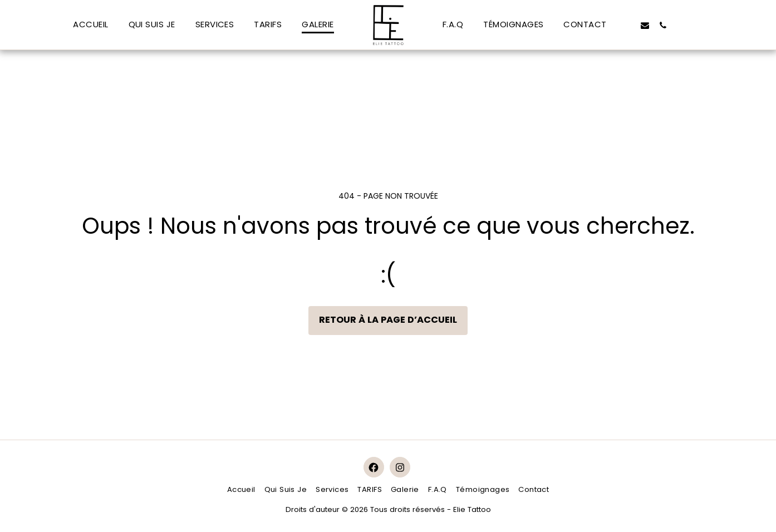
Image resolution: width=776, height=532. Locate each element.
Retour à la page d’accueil (388, 320)
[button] (627, 25)
